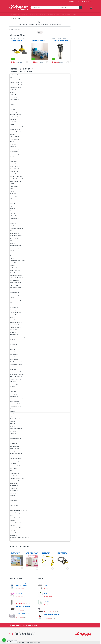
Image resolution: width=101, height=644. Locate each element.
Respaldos (12, 105)
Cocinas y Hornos (14, 295)
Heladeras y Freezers (14, 315)
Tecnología (24, 14)
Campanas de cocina (14, 300)
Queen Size (12, 194)
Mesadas (12, 122)
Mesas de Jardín (13, 139)
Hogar (74, 14)
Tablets (11, 515)
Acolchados (34, 39)
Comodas (12, 92)
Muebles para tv (13, 161)
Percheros (12, 164)
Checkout (89, 1)
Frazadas (12, 223)
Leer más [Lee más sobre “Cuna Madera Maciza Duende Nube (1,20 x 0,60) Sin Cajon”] (37, 568)
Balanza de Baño (13, 483)
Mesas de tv (12, 97)
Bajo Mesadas (13, 112)
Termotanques (13, 396)
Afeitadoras (54, 39)
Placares (12, 102)
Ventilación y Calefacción (15, 399)
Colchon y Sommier (14, 181)
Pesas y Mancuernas (14, 288)
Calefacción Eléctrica (14, 406)
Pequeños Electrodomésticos (16, 352)
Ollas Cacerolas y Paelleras (16, 419)
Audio (11, 503)
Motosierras (12, 434)
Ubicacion (71, 1)
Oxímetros (12, 493)
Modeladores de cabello (15, 459)
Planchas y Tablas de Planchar (17, 337)
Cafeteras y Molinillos (14, 359)
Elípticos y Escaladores (15, 283)
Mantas (11, 226)
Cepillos (11, 451)
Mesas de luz (13, 95)
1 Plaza (11, 184)
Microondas (12, 310)
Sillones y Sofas (13, 169)
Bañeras (11, 243)
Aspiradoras (12, 330)
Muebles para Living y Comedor (17, 149)
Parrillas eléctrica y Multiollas (16, 374)
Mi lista (84, 1)
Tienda (78, 1)
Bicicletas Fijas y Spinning (15, 278)
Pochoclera (12, 382)
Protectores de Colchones (16, 228)
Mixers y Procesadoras (15, 372)
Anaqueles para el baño (15, 80)
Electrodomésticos (14, 14)
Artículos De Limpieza (15, 327)
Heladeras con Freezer (15, 322)
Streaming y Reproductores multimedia (18, 538)
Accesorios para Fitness (16, 39)
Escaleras (12, 424)
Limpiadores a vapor (14, 335)
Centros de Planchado (15, 114)
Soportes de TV (13, 535)
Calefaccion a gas (14, 401)
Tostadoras (12, 387)
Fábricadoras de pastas (15, 362)
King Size (12, 191)
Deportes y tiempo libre (54, 14)
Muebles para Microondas (16, 127)
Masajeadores (13, 488)
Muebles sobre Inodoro (15, 85)
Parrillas (11, 426)
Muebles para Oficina (14, 171)
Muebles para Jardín (14, 132)
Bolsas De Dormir (14, 218)
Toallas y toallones (14, 233)
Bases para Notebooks (15, 523)
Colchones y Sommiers (41, 39)
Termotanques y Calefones (16, 394)
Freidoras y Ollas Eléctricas (16, 364)
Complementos (13, 117)
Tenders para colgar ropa (15, 429)
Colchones (43, 14)
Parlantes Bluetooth (14, 508)
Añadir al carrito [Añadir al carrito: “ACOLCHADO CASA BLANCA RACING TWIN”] (47, 62)
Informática (12, 520)
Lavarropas (12, 342)
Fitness (11, 273)
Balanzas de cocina (14, 354)
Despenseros (13, 119)
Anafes (11, 298)
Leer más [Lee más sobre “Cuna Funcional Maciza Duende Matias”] (22, 568)
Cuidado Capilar (60, 39)
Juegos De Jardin (14, 137)
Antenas (11, 530)
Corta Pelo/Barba (14, 473)
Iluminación (12, 436)
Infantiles (12, 265)
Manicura (12, 456)
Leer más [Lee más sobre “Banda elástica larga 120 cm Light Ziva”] (68, 568)
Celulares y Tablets (14, 513)
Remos (11, 290)
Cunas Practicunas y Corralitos (17, 248)
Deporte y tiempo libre (15, 236)
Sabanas (12, 231)
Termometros (13, 498)
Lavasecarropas (13, 345)
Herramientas (13, 431)
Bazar (11, 416)
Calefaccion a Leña (14, 404)
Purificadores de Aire (14, 312)
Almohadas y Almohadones (16, 179)
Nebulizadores (13, 491)
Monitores (12, 525)
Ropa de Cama (13, 213)
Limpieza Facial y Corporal (16, 454)
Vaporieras (12, 389)
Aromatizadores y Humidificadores (17, 481)
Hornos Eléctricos (14, 307)
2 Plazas (12, 189)
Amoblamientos (66, 14)
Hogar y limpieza (13, 325)
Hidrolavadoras (13, 332)
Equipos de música (14, 506)
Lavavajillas (12, 347)
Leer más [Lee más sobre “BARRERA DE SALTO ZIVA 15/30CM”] (52, 568)
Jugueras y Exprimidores (15, 367)
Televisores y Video (14, 528)
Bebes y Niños (13, 238)
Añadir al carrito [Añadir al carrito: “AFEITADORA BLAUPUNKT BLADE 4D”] (68, 62)
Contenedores (13, 151)
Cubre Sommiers (13, 221)
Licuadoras (12, 369)
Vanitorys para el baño (15, 87)
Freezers (12, 320)
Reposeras (12, 142)
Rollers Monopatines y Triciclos (17, 260)
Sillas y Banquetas (14, 166)
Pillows (11, 211)
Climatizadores (13, 409)
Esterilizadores (13, 486)
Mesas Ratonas (13, 159)
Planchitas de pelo (14, 461)
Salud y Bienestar (14, 476)
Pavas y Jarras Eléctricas (15, 377)
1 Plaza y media (13, 201)
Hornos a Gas (13, 305)
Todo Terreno (13, 268)
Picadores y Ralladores (15, 379)
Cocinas (11, 302)
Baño (11, 77)
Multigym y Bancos (14, 285)
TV (10, 540)
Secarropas (12, 349)
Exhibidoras (12, 317)
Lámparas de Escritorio (15, 438)
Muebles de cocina (14, 107)
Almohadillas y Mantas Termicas (17, 478)
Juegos (11, 258)
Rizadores (12, 463)
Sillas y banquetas (14, 129)
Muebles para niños (14, 100)
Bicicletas (12, 263)
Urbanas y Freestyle (14, 270)
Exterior (11, 421)
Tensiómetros (13, 496)
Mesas (11, 124)
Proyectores (12, 533)
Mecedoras (12, 250)
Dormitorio (12, 90)
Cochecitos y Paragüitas (15, 246)
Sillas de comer (13, 253)
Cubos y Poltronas (14, 154)
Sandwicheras (13, 384)
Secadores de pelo (14, 466)
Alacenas (12, 109)
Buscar (40, 32)
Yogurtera (12, 391)
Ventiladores (12, 411)
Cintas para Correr (14, 280)
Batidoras (12, 357)
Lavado (11, 340)
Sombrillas (12, 147)
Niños (11, 255)
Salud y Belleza (34, 14)
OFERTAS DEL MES (14, 441)
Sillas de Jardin (13, 144)
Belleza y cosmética (14, 449)
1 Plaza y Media (13, 186)
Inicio (11, 18)
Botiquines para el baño (15, 82)
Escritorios (12, 174)
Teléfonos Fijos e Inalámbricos (16, 518)
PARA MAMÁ (13, 444)
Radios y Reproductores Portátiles (17, 510)
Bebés (11, 241)
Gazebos (12, 134)
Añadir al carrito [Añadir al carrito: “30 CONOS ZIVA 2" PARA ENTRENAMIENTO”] (27, 62)
